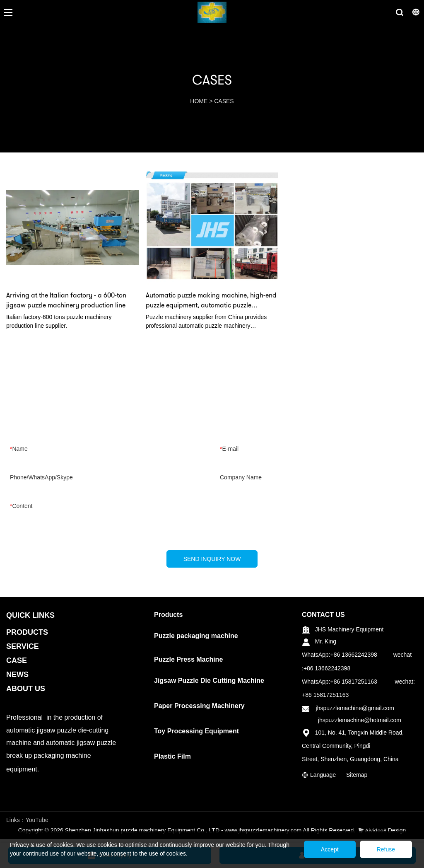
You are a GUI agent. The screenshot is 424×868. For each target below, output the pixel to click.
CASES (224, 101)
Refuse (386, 849)
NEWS (17, 675)
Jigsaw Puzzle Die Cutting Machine (209, 681)
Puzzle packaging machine (196, 636)
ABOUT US (26, 689)
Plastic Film (172, 756)
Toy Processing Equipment (196, 731)
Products (168, 615)
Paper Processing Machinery (199, 706)
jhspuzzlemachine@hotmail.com (360, 720)
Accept (330, 849)
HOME (199, 101)
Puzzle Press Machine (188, 659)
